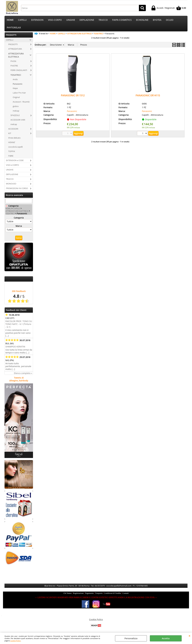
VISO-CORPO (55, 20)
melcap (16, 111)
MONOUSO (11, 184)
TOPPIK (12, 152)
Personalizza (131, 638)
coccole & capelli (15, 147)
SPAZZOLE (15, 116)
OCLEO (170, 20)
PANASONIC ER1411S (148, 96)
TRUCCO (103, 20)
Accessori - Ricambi (21, 102)
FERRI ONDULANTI (19, 71)
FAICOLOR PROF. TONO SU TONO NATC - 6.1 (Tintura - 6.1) (19, 325)
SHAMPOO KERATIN (15, 347)
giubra (16, 107)
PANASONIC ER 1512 (73, 96)
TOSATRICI (16, 76)
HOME (10, 20)
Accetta (166, 638)
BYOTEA (157, 20)
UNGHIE (71, 20)
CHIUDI (190, 636)
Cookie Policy (15, 641)
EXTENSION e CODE (15, 161)
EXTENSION (37, 20)
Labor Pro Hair (19, 93)
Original (16, 98)
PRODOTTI (13, 45)
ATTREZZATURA (15, 49)
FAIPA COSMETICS (122, 20)
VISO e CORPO (12, 166)
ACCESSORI (13, 129)
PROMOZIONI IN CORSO (17, 189)
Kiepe (15, 89)
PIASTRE (14, 66)
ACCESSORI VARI (18, 120)
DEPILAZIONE (87, 20)
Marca (19, 227)
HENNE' (12, 143)
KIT (10, 134)
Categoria (19, 218)
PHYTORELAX (14, 28)
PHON (13, 62)
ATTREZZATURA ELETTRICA (16, 56)
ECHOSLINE (142, 20)
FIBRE (11, 156)
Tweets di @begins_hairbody (19, 380)
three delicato (14, 138)
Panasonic (18, 84)
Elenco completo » (23, 374)
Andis (15, 80)
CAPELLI (22, 20)
